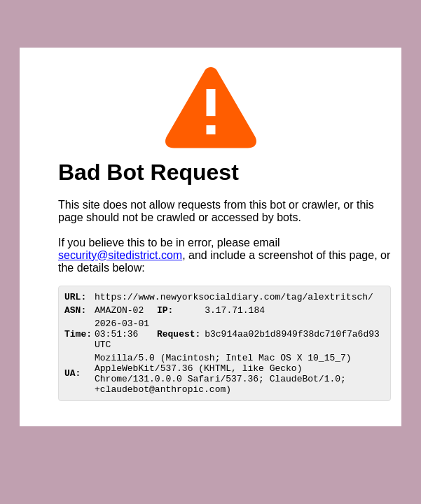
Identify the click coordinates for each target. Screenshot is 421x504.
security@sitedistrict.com (120, 255)
